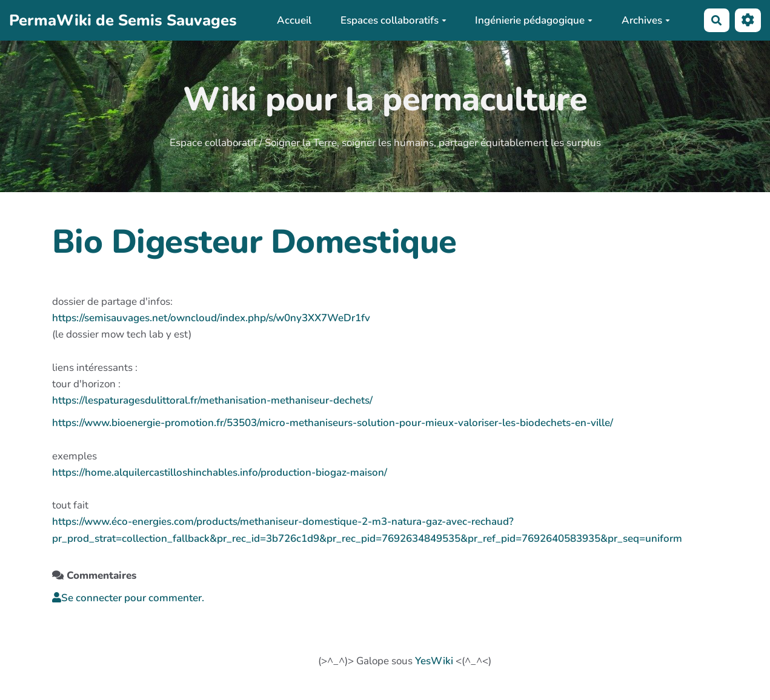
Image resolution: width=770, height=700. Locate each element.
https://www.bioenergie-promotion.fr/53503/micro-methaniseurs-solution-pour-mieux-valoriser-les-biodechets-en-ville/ (333, 423)
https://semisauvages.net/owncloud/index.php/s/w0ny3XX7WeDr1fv (211, 318)
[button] (748, 20)
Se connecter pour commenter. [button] (128, 598)
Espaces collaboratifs (393, 20)
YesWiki (434, 661)
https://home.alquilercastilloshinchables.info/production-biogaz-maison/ (220, 472)
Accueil (294, 20)
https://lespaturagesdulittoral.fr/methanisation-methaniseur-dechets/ (212, 400)
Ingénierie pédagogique (534, 20)
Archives (646, 20)
